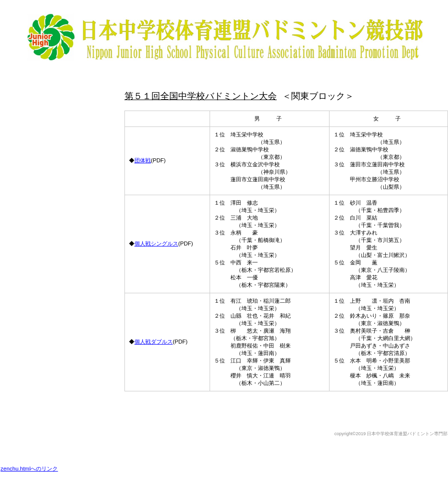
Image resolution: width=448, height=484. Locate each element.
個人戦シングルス (156, 243)
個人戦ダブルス (154, 342)
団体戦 (143, 160)
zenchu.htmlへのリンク (29, 469)
